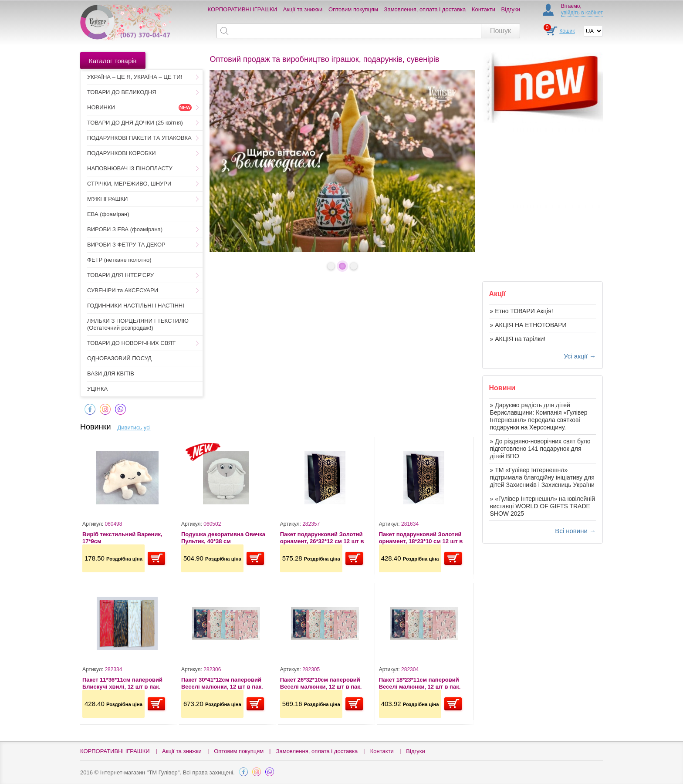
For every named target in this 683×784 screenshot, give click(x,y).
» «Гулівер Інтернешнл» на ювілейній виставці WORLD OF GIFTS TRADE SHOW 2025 (543, 506)
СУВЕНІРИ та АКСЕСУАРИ (123, 290)
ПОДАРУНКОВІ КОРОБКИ (122, 153)
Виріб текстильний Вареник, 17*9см (122, 538)
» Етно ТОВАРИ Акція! (522, 311)
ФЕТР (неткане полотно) (119, 260)
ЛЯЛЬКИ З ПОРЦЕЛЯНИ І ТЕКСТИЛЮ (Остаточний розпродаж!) (138, 324)
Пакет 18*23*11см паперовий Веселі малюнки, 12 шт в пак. (420, 683)
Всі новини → (575, 531)
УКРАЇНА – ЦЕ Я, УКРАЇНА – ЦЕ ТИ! (135, 77)
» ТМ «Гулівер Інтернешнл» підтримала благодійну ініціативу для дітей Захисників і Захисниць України (542, 477)
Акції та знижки (303, 9)
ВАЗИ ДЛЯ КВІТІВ (111, 373)
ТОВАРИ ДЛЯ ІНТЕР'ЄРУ (120, 275)
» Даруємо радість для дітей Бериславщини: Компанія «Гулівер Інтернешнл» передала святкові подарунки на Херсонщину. (539, 416)
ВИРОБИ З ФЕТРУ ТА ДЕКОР (126, 245)
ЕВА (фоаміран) (108, 214)
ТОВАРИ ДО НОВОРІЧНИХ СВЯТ (131, 343)
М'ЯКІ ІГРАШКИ (107, 199)
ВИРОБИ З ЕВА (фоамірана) (125, 229)
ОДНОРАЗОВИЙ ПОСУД (119, 358)
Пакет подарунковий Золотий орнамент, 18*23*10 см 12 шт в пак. (421, 538)
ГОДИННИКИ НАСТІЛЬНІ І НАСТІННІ (136, 306)
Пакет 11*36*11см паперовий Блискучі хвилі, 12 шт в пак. (122, 683)
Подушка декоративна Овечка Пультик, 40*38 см (223, 538)
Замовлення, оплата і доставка (425, 9)
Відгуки (511, 9)
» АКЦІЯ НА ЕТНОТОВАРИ (528, 325)
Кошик (567, 31)
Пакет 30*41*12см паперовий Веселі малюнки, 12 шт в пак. (222, 683)
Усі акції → (580, 356)
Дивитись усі (134, 427)
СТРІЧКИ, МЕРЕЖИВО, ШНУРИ (129, 184)
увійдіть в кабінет (582, 13)
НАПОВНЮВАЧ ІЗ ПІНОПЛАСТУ (130, 168)
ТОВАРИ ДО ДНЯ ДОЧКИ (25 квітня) (135, 123)
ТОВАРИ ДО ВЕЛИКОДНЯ (122, 92)
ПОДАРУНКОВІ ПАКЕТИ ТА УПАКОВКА (139, 138)
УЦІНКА (97, 389)
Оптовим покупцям (353, 9)
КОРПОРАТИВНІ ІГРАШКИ (243, 9)
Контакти (484, 9)
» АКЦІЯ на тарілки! (518, 339)
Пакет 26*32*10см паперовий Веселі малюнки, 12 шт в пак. (321, 683)
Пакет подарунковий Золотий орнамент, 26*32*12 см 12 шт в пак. (322, 538)
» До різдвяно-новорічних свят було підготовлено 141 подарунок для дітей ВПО (540, 449)
